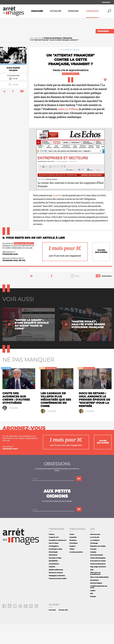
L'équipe (93, 572)
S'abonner (103, 31)
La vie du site (95, 557)
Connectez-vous (10, 274)
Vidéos (72, 569)
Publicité (52, 587)
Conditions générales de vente (99, 607)
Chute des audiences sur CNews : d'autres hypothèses (16, 418)
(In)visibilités (53, 581)
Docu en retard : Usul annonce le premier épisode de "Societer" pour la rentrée (94, 419)
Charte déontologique (98, 578)
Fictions (52, 554)
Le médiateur (95, 560)
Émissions (73, 11)
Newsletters (94, 600)
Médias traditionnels (56, 589)
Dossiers (72, 566)
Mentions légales (96, 603)
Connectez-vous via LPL (14, 280)
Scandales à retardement (57, 560)
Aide (92, 589)
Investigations (54, 566)
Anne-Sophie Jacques (13, 89)
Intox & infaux (54, 563)
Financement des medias (58, 598)
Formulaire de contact (98, 581)
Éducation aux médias (98, 566)
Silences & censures (56, 592)
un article (57, 215)
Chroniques (92, 11)
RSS (92, 613)
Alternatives (53, 575)
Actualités (56, 11)
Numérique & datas (55, 569)
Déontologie (53, 572)
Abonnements (95, 554)
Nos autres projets (96, 575)
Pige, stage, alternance (98, 587)
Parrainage (94, 563)
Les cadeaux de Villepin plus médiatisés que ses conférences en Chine (56, 419)
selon (68, 129)
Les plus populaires (76, 572)
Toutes (72, 554)
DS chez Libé (63, 630)
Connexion (106, 2)
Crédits (93, 610)
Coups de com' (54, 557)
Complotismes (54, 584)
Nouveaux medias (55, 578)
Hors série (52, 630)
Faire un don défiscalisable (99, 597)
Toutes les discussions (98, 584)
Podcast (93, 616)
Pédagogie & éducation (57, 595)
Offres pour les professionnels (95, 593)
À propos (93, 569)
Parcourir (37, 11)
